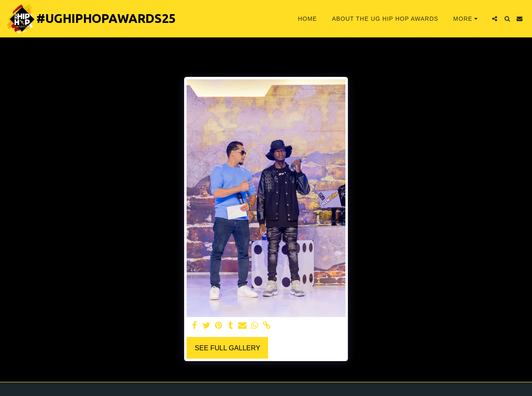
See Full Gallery (227, 348)
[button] (495, 19)
